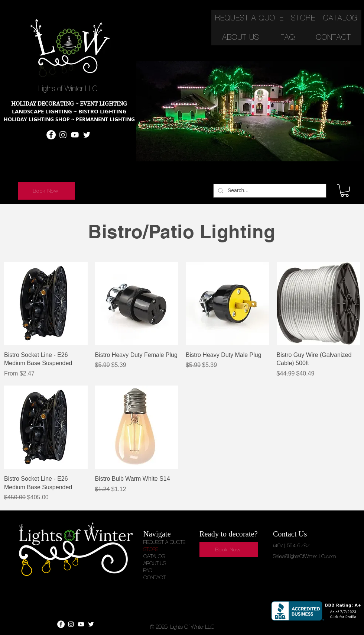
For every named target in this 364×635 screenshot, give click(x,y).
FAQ (148, 570)
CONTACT (155, 577)
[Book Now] (46, 191)
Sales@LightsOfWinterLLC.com (304, 556)
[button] (345, 191)
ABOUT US (155, 563)
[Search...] (269, 191)
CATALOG (154, 556)
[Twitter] (87, 135)
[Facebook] (51, 135)
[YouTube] (75, 135)
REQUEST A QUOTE (164, 542)
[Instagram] (63, 135)
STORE (151, 549)
